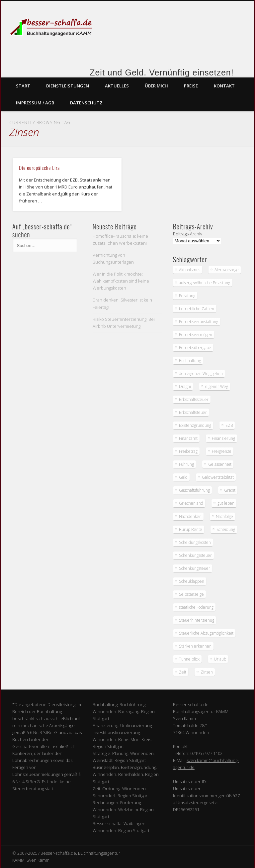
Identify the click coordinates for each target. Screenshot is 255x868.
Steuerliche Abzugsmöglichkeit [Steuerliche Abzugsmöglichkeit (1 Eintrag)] (206, 633)
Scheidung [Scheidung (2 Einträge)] (226, 529)
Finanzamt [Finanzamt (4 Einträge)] (188, 438)
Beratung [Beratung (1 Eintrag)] (187, 296)
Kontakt (224, 86)
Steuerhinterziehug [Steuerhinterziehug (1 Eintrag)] (197, 620)
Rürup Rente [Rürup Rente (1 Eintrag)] (191, 529)
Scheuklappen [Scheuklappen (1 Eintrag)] (192, 581)
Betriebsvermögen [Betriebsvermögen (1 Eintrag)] (196, 335)
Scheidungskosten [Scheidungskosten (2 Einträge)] (195, 542)
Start (23, 86)
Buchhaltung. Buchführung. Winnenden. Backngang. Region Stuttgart (124, 711)
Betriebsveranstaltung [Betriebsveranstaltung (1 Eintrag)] (199, 322)
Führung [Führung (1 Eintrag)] (186, 464)
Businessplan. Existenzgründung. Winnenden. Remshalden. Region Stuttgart (126, 774)
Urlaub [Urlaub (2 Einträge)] (220, 659)
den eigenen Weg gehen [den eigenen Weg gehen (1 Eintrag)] (201, 373)
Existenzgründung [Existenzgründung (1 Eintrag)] (195, 425)
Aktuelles (117, 86)
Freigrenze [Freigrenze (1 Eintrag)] (222, 451)
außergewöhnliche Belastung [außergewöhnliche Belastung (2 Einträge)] (205, 283)
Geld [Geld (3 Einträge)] (183, 477)
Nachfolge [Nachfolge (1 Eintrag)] (224, 516)
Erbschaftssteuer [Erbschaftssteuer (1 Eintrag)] (194, 399)
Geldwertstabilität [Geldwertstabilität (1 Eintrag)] (218, 477)
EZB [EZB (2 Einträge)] (229, 425)
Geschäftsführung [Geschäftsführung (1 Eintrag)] (194, 490)
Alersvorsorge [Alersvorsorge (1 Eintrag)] (227, 270)
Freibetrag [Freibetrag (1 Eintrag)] (188, 451)
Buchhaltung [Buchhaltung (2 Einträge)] (190, 361)
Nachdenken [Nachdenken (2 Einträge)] (190, 516)
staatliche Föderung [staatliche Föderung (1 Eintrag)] (196, 607)
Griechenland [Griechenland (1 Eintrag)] (191, 503)
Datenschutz (86, 103)
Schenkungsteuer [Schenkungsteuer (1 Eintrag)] (195, 568)
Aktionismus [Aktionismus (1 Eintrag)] (190, 270)
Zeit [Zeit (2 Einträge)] (183, 672)
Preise (191, 86)
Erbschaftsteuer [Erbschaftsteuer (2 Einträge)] (193, 412)
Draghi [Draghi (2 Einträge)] (185, 386)
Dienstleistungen (68, 86)
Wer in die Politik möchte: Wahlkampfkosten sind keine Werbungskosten (121, 281)
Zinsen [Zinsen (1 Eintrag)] (207, 672)
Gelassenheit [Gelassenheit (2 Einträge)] (220, 464)
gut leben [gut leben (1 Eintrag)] (226, 503)
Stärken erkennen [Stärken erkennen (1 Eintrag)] (195, 646)
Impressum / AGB (35, 103)
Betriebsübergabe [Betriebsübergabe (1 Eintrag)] (195, 348)
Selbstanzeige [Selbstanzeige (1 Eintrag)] (191, 594)
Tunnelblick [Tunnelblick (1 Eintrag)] (189, 659)
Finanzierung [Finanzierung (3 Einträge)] (223, 438)
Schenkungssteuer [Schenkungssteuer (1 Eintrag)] (195, 555)
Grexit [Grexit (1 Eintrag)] (230, 490)
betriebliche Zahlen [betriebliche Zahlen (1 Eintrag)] (197, 309)
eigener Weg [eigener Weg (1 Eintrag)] (217, 386)
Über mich (156, 86)
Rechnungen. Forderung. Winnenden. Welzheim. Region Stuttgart (123, 809)
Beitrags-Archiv (188, 234)
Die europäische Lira (39, 168)
